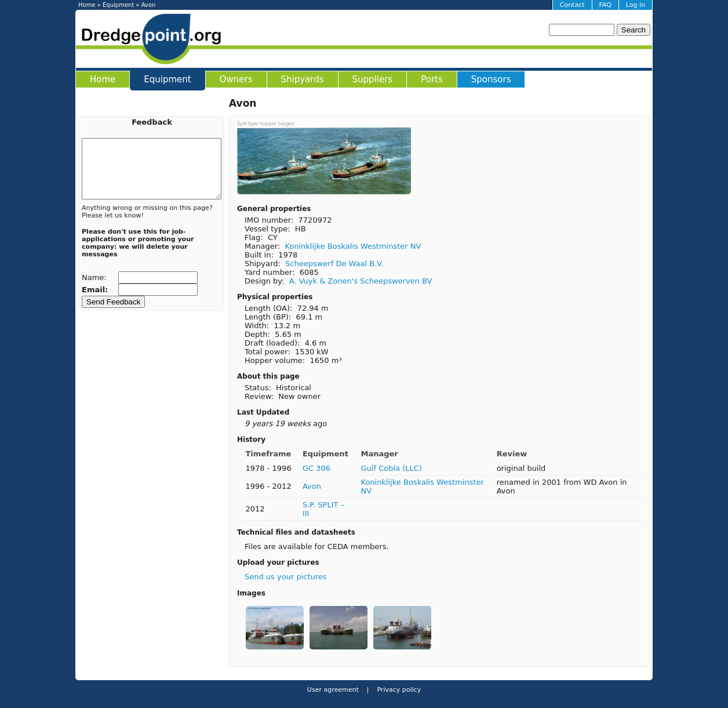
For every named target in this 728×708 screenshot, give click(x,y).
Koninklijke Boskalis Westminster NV (353, 246)
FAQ (605, 5)
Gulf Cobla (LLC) (392, 468)
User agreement (333, 690)
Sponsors (491, 79)
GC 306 (316, 468)
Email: (96, 290)
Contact (572, 5)
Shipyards (303, 79)
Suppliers (373, 79)
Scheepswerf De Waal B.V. (334, 264)
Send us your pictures (286, 577)
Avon (312, 486)
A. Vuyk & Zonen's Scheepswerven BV (361, 281)
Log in (636, 5)
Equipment (118, 5)
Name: (95, 277)
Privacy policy (398, 690)
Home (87, 5)
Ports (432, 79)
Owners (236, 79)
